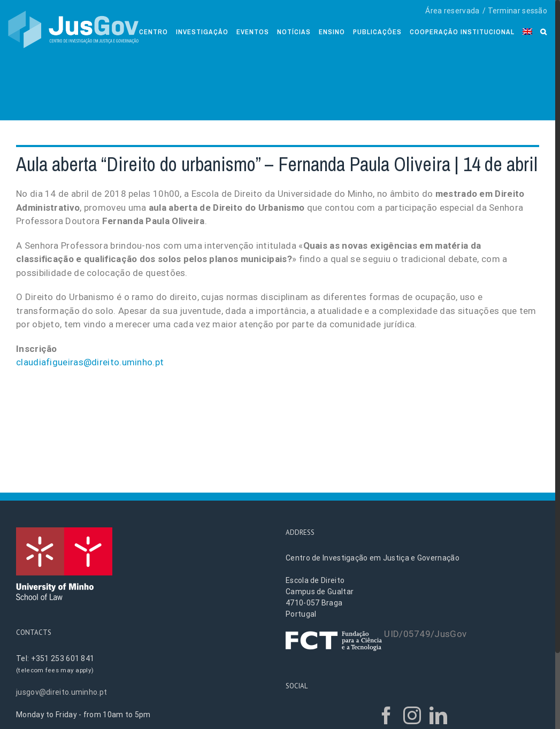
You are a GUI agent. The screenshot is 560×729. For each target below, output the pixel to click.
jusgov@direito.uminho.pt (62, 692)
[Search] (544, 31)
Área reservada (452, 11)
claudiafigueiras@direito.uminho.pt (90, 362)
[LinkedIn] (438, 715)
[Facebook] (386, 715)
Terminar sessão (518, 11)
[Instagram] (412, 715)
